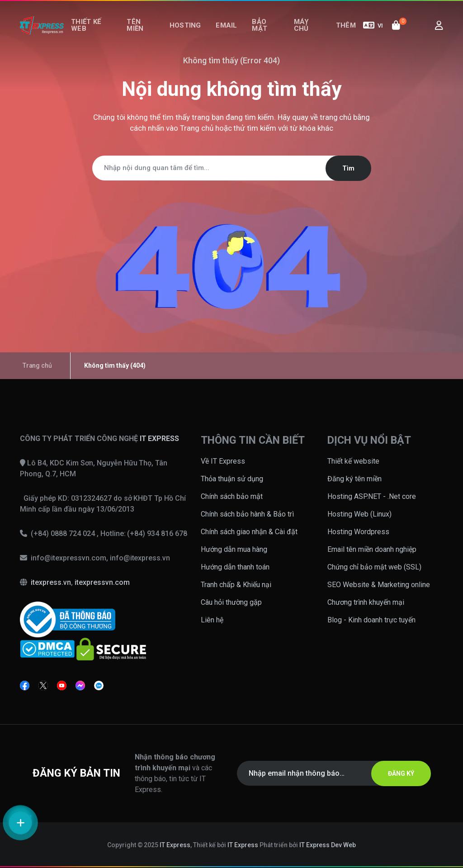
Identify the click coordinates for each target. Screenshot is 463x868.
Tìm (345, 168)
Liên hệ (212, 620)
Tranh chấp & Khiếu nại (236, 585)
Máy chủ (302, 31)
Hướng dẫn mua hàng (234, 549)
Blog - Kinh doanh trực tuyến (371, 620)
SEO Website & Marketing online (379, 585)
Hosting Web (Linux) (359, 514)
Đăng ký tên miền (354, 479)
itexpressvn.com (102, 582)
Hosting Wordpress (358, 532)
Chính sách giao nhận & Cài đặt (249, 532)
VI (373, 31)
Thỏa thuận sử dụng (232, 479)
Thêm (347, 31)
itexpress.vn (51, 582)
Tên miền (139, 31)
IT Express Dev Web (328, 845)
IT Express (175, 845)
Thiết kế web (87, 31)
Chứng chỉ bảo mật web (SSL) (374, 567)
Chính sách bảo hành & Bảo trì (247, 514)
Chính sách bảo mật (232, 496)
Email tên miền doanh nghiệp (372, 549)
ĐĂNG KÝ (397, 773)
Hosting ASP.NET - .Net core (372, 496)
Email (229, 31)
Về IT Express (223, 461)
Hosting (190, 31)
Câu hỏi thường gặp (231, 602)
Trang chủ (197, 128)
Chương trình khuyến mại (366, 602)
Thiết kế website (353, 461)
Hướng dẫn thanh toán (235, 567)
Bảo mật (259, 31)
